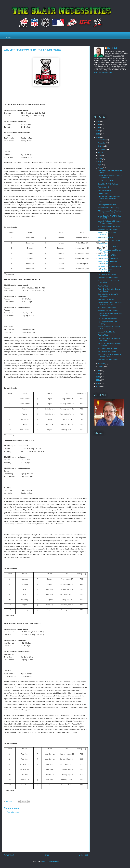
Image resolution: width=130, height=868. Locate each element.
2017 (98, 131)
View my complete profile (103, 72)
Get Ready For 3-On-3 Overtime (109, 266)
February (102, 364)
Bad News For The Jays (106, 299)
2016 (98, 134)
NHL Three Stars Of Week (107, 181)
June (100, 159)
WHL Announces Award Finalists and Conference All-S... (109, 212)
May (100, 162)
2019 (98, 125)
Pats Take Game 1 (104, 190)
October (101, 146)
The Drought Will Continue (107, 319)
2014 (98, 371)
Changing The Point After (107, 205)
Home (9, 37)
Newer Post (9, 855)
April (100, 165)
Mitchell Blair (112, 48)
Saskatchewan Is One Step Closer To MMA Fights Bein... (110, 303)
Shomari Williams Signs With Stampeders (108, 295)
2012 (98, 377)
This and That (103, 244)
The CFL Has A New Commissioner (105, 270)
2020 (98, 121)
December (102, 140)
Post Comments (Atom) (51, 861)
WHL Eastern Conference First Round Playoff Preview (109, 197)
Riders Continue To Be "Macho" (109, 241)
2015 (98, 137)
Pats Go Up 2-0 (103, 187)
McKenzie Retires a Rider (107, 255)
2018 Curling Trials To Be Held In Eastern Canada (109, 356)
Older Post (83, 855)
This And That (103, 193)
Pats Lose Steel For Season (108, 258)
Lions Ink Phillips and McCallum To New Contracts (109, 222)
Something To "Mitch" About (108, 184)
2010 (98, 383)
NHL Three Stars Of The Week (109, 226)
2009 (98, 386)
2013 (98, 374)
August (101, 152)
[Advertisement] (46, 834)
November (102, 143)
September (102, 149)
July (100, 155)
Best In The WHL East (106, 237)
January (101, 367)
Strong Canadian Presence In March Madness (108, 262)
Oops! (100, 202)
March (101, 168)
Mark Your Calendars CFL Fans (109, 247)
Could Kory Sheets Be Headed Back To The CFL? (109, 328)
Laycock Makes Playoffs (106, 332)
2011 (98, 380)
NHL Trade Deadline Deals (107, 348)
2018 (98, 128)
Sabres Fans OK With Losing (108, 208)
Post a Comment (13, 812)
